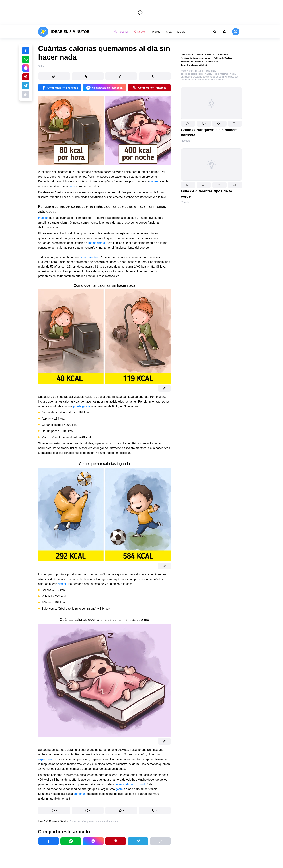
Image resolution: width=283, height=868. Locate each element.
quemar (154, 181)
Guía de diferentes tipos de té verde (206, 194)
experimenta (46, 759)
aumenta (79, 794)
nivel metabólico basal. (131, 784)
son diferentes (89, 257)
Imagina (43, 218)
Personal (121, 32)
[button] (188, 124)
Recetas (186, 141)
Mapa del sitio (211, 62)
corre (72, 186)
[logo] (64, 32)
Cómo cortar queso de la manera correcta (209, 132)
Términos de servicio (191, 62)
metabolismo (97, 243)
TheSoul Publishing (205, 71)
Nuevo (139, 32)
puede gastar (82, 406)
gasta (119, 789)
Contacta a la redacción (192, 54)
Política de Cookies (223, 58)
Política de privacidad (217, 54)
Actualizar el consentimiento (195, 65)
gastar (62, 584)
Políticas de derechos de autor (196, 58)
